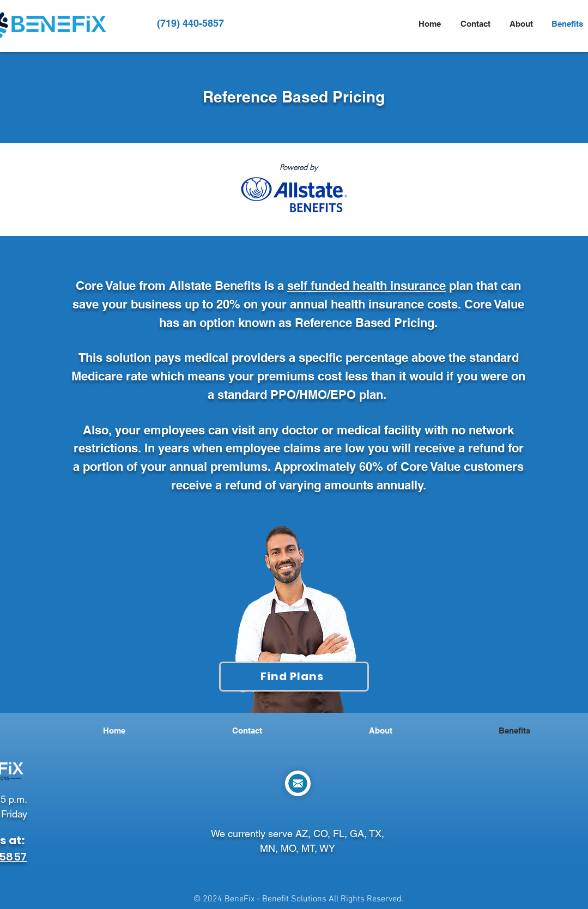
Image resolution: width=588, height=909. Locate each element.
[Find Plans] (294, 677)
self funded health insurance (366, 286)
